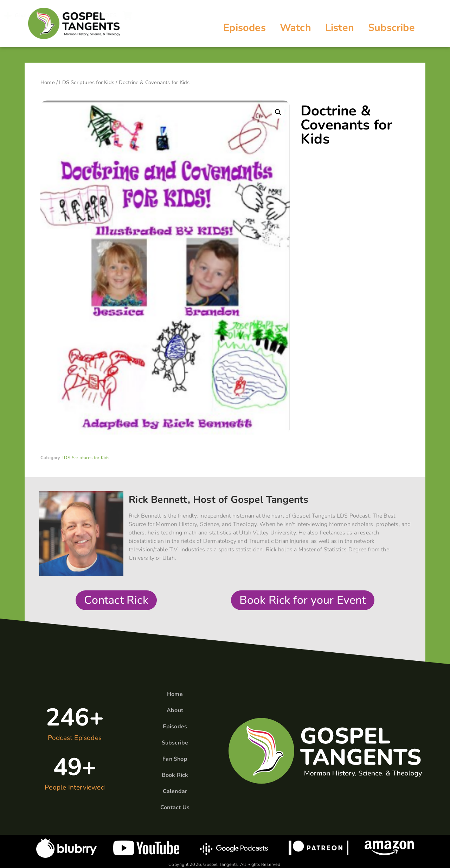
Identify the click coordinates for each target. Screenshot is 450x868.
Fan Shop (175, 759)
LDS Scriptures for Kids (87, 82)
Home (48, 82)
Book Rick (175, 775)
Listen (340, 28)
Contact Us (175, 807)
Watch (295, 28)
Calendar (175, 791)
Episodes (245, 28)
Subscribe (391, 28)
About (175, 710)
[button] (278, 112)
